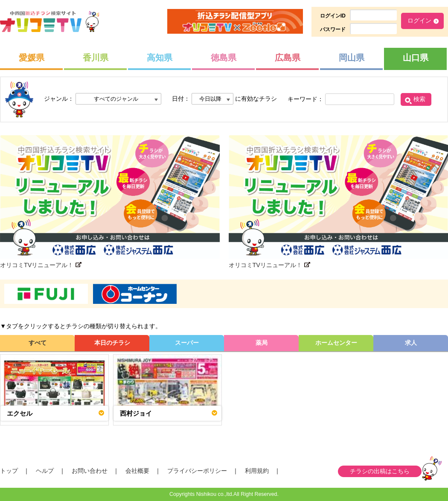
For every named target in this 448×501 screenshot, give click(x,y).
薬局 (262, 343)
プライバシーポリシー (197, 471)
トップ (9, 471)
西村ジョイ (136, 413)
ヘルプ (45, 471)
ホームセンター (336, 343)
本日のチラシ (112, 343)
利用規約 (257, 471)
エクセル (20, 413)
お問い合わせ (90, 471)
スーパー (187, 343)
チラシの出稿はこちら (380, 471)
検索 (419, 99)
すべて (38, 343)
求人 (411, 343)
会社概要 (137, 471)
